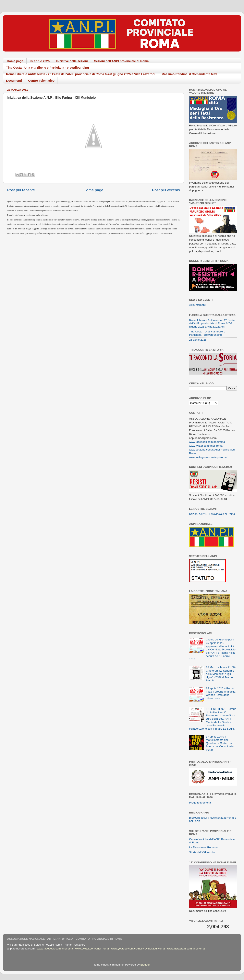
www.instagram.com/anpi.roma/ (208, 457)
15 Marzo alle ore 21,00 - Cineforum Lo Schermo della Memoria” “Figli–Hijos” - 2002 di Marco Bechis (221, 674)
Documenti (14, 81)
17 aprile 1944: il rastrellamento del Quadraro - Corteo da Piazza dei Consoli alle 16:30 (220, 743)
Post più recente (21, 190)
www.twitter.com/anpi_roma (206, 446)
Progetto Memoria (200, 803)
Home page (15, 61)
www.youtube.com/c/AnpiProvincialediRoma (138, 949)
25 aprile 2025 (40, 61)
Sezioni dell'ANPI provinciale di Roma (121, 61)
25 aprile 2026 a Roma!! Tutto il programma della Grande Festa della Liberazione (221, 693)
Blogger (145, 965)
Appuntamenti (198, 305)
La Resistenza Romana (203, 847)
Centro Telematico (41, 81)
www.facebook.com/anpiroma (207, 442)
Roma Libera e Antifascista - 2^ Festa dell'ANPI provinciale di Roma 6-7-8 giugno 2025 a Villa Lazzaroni (81, 74)
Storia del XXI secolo (202, 852)
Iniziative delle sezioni (72, 61)
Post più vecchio (166, 190)
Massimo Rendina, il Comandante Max (189, 74)
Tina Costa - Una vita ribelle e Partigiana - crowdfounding (47, 67)
